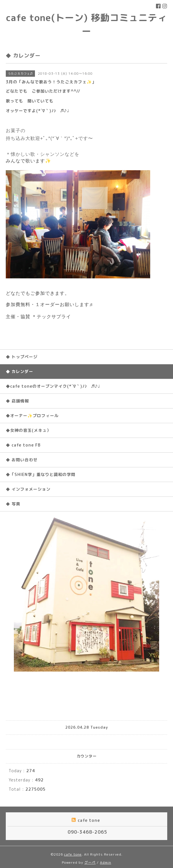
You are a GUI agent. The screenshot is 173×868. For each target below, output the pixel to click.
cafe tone (73, 854)
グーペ (90, 862)
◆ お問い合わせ (22, 460)
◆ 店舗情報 (17, 401)
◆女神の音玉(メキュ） (28, 430)
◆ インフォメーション (28, 489)
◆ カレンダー (19, 371)
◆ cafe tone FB (23, 445)
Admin (106, 862)
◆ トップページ (22, 357)
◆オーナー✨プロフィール (32, 416)
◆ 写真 (13, 504)
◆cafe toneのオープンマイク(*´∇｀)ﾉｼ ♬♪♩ (53, 386)
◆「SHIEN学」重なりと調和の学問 (41, 474)
